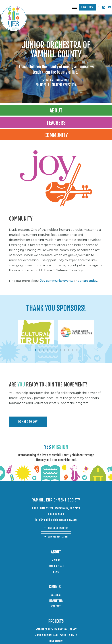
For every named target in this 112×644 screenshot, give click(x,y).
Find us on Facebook (56, 528)
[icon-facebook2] (98, 7)
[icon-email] (110, 7)
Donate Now (87, 7)
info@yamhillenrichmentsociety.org (56, 520)
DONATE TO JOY (28, 422)
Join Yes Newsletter (56, 537)
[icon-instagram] (104, 7)
